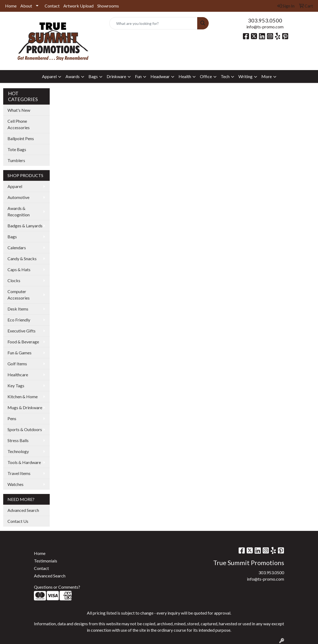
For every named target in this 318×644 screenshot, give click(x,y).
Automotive (18, 197)
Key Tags (16, 386)
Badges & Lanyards (25, 226)
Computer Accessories (19, 295)
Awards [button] (73, 76)
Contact (52, 6)
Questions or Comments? (57, 587)
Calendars (17, 248)
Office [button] (206, 76)
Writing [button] (245, 76)
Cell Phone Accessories (19, 124)
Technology (18, 451)
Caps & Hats (19, 269)
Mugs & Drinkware (25, 407)
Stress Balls (18, 440)
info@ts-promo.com (265, 27)
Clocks (14, 280)
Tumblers (16, 160)
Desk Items (18, 309)
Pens (12, 418)
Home (11, 6)
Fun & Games (20, 353)
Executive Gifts (22, 331)
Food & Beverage (23, 342)
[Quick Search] (154, 23)
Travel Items (19, 473)
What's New (19, 110)
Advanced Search (23, 510)
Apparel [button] (49, 76)
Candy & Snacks (22, 258)
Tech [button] (225, 76)
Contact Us (18, 521)
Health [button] (185, 76)
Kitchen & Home (23, 396)
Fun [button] (138, 76)
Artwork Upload (78, 6)
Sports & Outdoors (25, 429)
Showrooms (108, 6)
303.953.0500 (265, 20)
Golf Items (17, 364)
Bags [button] (93, 76)
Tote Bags (17, 149)
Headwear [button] (160, 76)
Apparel (15, 186)
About (26, 6)
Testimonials (46, 561)
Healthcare (18, 375)
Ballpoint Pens (21, 138)
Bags (12, 237)
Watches (15, 484)
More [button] (267, 76)
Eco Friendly (19, 320)
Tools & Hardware (24, 462)
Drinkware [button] (116, 76)
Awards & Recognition (19, 211)
